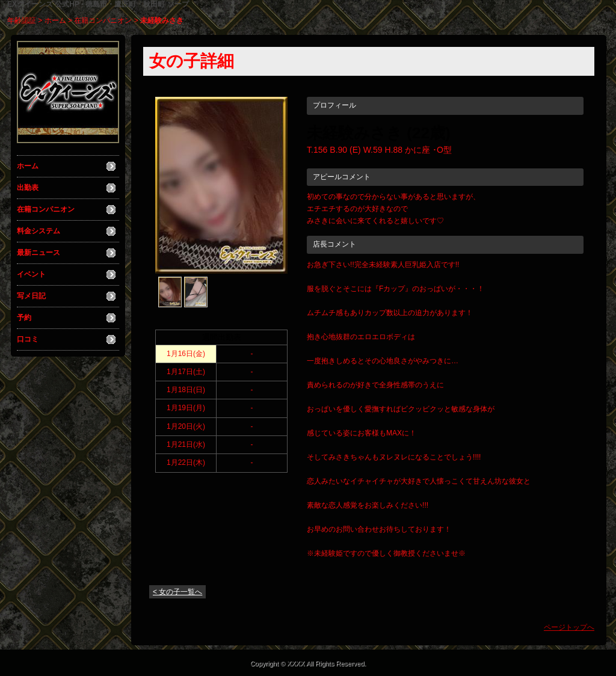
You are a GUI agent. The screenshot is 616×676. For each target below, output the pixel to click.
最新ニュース (38, 253)
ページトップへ (569, 627)
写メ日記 (31, 296)
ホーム (55, 20)
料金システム (38, 231)
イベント (31, 274)
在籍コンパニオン (103, 20)
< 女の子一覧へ (177, 592)
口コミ (28, 339)
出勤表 (28, 188)
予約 (24, 318)
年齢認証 (22, 20)
